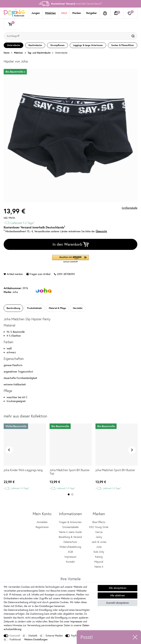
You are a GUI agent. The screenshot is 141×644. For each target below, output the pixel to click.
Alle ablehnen (117, 595)
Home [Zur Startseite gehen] (7, 53)
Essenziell (15, 636)
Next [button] (132, 450)
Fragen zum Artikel (38, 274)
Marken (77, 13)
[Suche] (133, 36)
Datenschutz (70, 542)
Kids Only (99, 552)
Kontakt (70, 562)
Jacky (99, 537)
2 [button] (72, 494)
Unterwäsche (61, 53)
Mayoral (99, 562)
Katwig (99, 557)
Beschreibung (13, 308)
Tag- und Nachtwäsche (39, 53)
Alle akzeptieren (117, 588)
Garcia (99, 532)
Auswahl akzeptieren (117, 603)
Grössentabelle (70, 527)
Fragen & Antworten (70, 522)
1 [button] (69, 494)
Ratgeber (92, 13)
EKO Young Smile (99, 527)
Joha (99, 547)
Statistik (33, 636)
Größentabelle (130, 208)
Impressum (70, 557)
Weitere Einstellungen (36, 639)
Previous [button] (9, 450)
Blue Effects (99, 522)
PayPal (75, 636)
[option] (70, 4)
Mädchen (50, 13)
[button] (70, 259)
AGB (70, 552)
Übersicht (101, 231)
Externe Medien (54, 636)
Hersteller (78, 308)
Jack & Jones (99, 542)
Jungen (36, 13)
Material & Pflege (57, 308)
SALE (64, 13)
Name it (99, 567)
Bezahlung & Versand (70, 537)
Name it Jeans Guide (70, 532)
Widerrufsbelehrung (70, 547)
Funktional (15, 639)
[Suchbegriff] (67, 36)
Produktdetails (35, 308)
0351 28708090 (64, 274)
